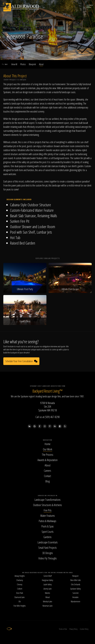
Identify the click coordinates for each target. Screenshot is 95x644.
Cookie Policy (84, 629)
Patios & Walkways (47, 521)
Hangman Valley (47, 580)
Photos (23, 64)
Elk (20, 601)
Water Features (48, 516)
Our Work (48, 449)
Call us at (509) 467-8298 (48, 417)
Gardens (47, 537)
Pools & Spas (47, 526)
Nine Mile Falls (76, 580)
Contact (47, 476)
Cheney (20, 584)
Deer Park (20, 593)
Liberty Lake (47, 589)
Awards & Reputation (47, 460)
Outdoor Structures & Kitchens (47, 505)
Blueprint (32, 64)
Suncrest (76, 593)
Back (5, 64)
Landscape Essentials (48, 542)
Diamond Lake (20, 597)
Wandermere (76, 601)
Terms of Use (63, 629)
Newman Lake (48, 606)
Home (47, 444)
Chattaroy (20, 580)
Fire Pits (48, 510)
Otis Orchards (76, 584)
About (41, 64)
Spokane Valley (75, 589)
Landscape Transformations (47, 500)
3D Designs (47, 553)
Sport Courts (48, 532)
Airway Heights (20, 576)
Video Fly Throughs (48, 558)
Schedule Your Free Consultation (21, 361)
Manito (47, 593)
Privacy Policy (73, 629)
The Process (47, 455)
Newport (75, 576)
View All (14, 64)
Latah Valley (48, 584)
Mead (48, 597)
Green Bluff (48, 576)
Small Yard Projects (47, 548)
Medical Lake (48, 601)
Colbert (20, 589)
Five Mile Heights (20, 606)
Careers (47, 471)
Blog (47, 481)
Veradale (75, 597)
